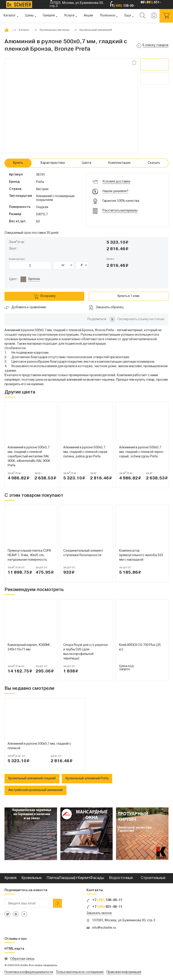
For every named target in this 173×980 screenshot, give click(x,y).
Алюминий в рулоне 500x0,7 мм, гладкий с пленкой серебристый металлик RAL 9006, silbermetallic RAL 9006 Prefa (29, 457)
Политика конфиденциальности (29, 972)
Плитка (53, 878)
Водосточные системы (121, 883)
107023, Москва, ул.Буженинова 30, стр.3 (124, 920)
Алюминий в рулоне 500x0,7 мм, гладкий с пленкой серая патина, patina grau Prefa (85, 452)
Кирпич (84, 878)
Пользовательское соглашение (80, 972)
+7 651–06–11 (104, 907)
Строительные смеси (153, 883)
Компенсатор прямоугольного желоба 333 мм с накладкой (141, 555)
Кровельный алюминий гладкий (32, 779)
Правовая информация (124, 972)
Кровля (10, 878)
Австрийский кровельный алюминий (35, 790)
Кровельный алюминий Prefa (87, 779)
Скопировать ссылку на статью (141, 319)
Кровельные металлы (32, 883)
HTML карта (14, 949)
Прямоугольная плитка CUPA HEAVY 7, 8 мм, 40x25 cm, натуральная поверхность (29, 555)
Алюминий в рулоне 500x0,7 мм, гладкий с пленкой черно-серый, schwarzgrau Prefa (142, 452)
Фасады (97, 878)
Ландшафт (68, 878)
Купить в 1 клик (129, 296)
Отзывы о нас (16, 939)
